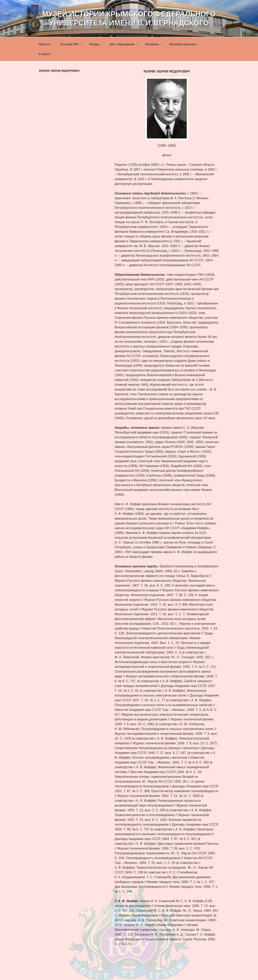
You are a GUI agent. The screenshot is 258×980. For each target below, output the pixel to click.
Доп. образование (124, 44)
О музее (46, 54)
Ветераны (154, 44)
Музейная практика (185, 44)
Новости (46, 44)
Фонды (96, 44)
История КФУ (72, 44)
